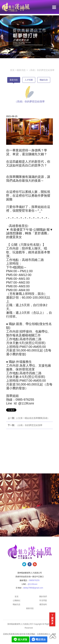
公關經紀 (17, 600)
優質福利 (43, 604)
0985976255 (34, 580)
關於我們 (43, 597)
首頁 (17, 597)
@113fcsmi (33, 584)
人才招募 (29, 80)
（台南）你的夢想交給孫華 (29, 425)
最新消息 (14, 80)
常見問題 (43, 600)
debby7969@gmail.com (33, 588)
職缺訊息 (44, 80)
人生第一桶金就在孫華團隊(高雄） (33, 418)
